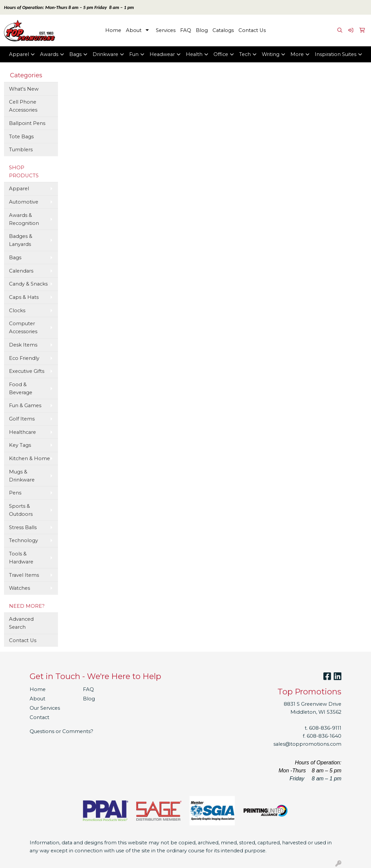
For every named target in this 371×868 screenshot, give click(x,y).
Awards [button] (49, 54)
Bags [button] (75, 54)
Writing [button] (271, 54)
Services (166, 30)
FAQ (186, 30)
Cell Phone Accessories (23, 106)
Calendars (21, 271)
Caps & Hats (24, 297)
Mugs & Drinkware (22, 476)
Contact (39, 717)
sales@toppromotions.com (307, 744)
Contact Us (252, 30)
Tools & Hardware (21, 558)
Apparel (19, 189)
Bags (15, 258)
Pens (15, 493)
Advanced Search (21, 623)
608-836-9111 (325, 728)
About (134, 30)
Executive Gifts (27, 371)
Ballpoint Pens (27, 123)
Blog (202, 30)
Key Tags (20, 445)
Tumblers (21, 150)
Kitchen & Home (29, 458)
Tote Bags (21, 137)
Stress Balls (23, 527)
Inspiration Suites (336, 54)
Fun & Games (25, 406)
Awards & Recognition (24, 219)
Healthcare (22, 432)
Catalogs (223, 30)
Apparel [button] (19, 54)
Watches (19, 588)
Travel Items (24, 575)
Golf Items (22, 419)
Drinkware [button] (105, 54)
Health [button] (194, 54)
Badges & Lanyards (21, 240)
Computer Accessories (23, 328)
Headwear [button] (162, 54)
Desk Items (23, 345)
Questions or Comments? (61, 731)
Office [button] (221, 54)
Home (113, 30)
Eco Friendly (24, 358)
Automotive (24, 202)
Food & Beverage (21, 389)
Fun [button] (134, 54)
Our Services (45, 708)
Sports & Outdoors (21, 510)
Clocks (17, 311)
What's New (24, 89)
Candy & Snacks (28, 284)
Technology (23, 540)
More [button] (297, 54)
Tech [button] (245, 54)
